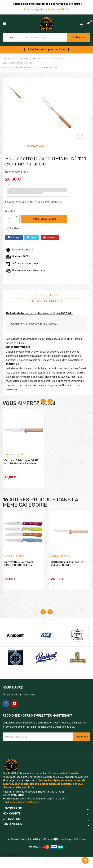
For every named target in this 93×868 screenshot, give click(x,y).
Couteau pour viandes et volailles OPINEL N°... (67, 573)
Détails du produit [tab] (47, 301)
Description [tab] (46, 295)
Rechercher (77, 37)
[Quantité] (10, 219)
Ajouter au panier (47, 219)
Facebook (6, 712)
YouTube (14, 712)
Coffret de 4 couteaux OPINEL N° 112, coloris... (19, 573)
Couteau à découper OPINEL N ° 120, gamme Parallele (22, 467)
